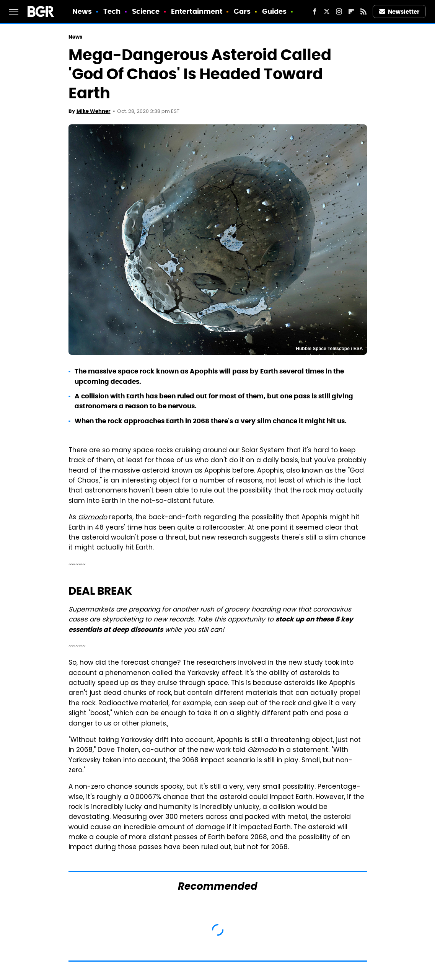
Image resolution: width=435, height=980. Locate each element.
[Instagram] (339, 11)
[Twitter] (327, 11)
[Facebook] (314, 11)
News (82, 11)
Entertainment (197, 11)
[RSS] (363, 11)
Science (146, 11)
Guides (275, 11)
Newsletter (399, 12)
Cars (242, 11)
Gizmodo (93, 518)
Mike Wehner (94, 111)
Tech (112, 11)
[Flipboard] (351, 11)
